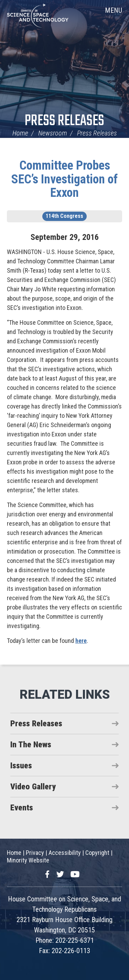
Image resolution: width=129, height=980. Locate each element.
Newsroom (53, 133)
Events (22, 808)
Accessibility (65, 853)
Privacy (35, 853)
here (81, 641)
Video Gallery (33, 787)
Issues (21, 766)
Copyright (97, 853)
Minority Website (28, 860)
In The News (31, 745)
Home (20, 133)
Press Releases (64, 121)
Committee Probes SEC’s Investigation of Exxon (64, 179)
